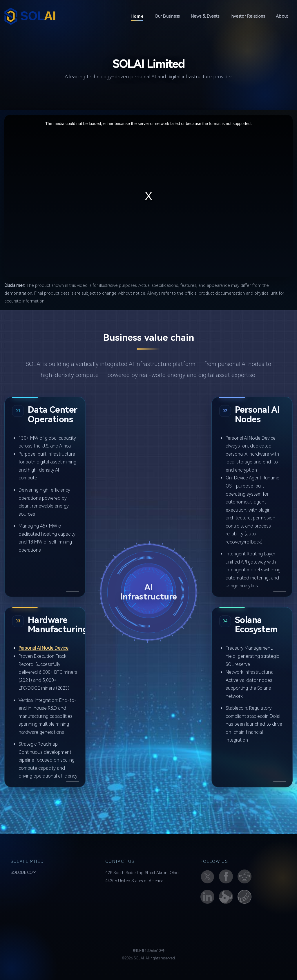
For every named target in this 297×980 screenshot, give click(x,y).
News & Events (205, 16)
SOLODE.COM (23, 872)
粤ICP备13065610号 (148, 951)
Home (139, 16)
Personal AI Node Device (44, 648)
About (282, 16)
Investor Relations (248, 16)
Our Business (167, 16)
